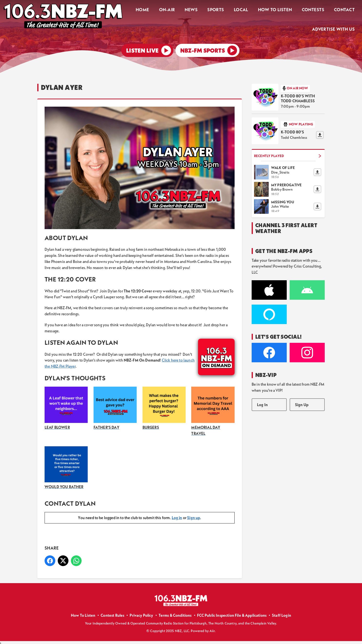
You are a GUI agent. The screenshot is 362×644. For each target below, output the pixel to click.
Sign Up (302, 401)
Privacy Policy (141, 612)
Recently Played (288, 152)
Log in (177, 514)
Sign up (194, 514)
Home (157, 10)
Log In (262, 401)
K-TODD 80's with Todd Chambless (298, 95)
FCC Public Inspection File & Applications (232, 612)
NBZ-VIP (266, 372)
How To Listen (280, 10)
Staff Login (281, 612)
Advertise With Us (334, 28)
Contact (345, 10)
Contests (316, 10)
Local (247, 10)
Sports (224, 10)
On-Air (179, 10)
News (201, 10)
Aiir (212, 628)
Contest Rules (112, 612)
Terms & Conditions (175, 612)
